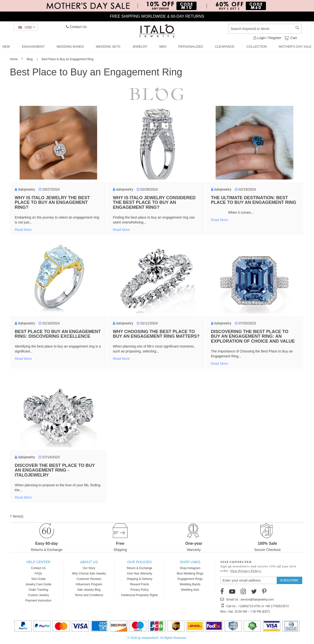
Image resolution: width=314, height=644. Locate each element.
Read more (23, 230)
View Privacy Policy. (246, 571)
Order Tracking (38, 590)
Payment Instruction (39, 601)
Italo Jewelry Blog (89, 590)
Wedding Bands (190, 584)
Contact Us (76, 27)
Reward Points (140, 584)
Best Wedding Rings (190, 574)
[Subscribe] (289, 580)
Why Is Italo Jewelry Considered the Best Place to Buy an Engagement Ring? (154, 203)
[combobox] (265, 29)
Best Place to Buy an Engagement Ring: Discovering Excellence (58, 334)
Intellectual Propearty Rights (140, 595)
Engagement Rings (190, 579)
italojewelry (27, 189)
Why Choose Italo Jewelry (89, 574)
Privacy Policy (139, 590)
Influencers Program (89, 584)
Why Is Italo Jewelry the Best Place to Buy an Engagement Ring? (52, 203)
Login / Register (267, 38)
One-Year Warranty (139, 574)
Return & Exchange (140, 568)
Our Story (89, 568)
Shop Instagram (190, 568)
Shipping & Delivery (139, 579)
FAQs (39, 574)
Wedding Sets (190, 590)
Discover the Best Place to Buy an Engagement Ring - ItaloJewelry (55, 470)
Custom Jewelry (38, 595)
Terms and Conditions (89, 595)
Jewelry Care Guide (38, 584)
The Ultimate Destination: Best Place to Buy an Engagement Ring (254, 200)
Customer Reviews (89, 579)
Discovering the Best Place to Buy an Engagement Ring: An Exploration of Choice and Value (253, 336)
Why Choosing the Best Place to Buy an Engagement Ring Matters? (156, 334)
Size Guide (38, 579)
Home (14, 59)
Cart (293, 38)
